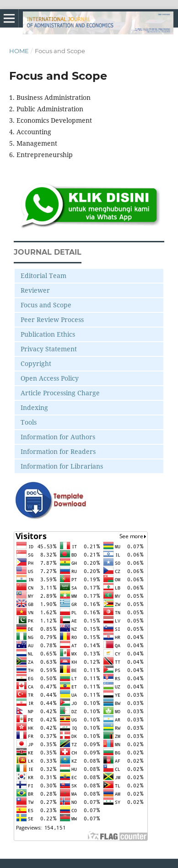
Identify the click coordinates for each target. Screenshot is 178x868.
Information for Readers (58, 451)
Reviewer (35, 290)
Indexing (34, 407)
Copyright (36, 363)
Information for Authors (58, 437)
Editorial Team (43, 276)
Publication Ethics (48, 334)
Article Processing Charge (60, 393)
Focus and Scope (46, 305)
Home (19, 51)
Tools (29, 422)
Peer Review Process (52, 319)
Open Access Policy (50, 378)
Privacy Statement (49, 349)
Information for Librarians (62, 466)
